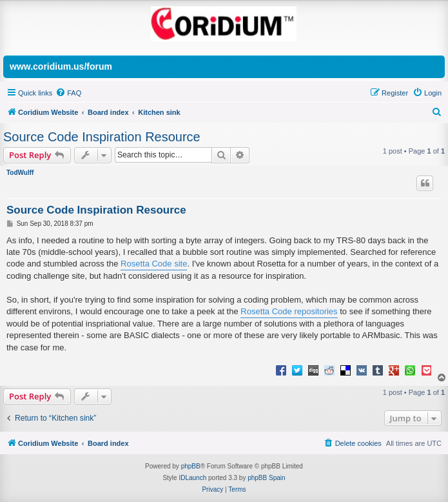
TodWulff (20, 173)
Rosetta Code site (154, 264)
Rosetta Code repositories (289, 311)
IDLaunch (192, 478)
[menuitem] (68, 93)
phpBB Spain (266, 478)
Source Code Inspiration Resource (102, 137)
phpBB (191, 466)
